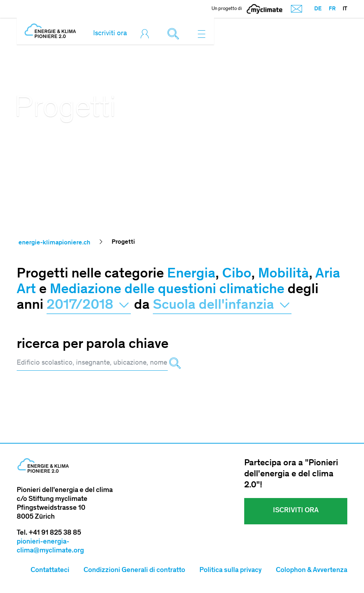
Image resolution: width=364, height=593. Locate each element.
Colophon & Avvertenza (312, 571)
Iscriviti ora (110, 34)
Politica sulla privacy (231, 571)
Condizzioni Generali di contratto (134, 571)
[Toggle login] (146, 34)
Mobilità (283, 274)
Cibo (237, 274)
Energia (191, 274)
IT (345, 9)
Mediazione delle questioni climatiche (167, 290)
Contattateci (50, 571)
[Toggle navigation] (202, 34)
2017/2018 (89, 306)
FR (332, 9)
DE (318, 9)
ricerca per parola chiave (93, 345)
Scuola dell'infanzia (222, 306)
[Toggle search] (175, 34)
